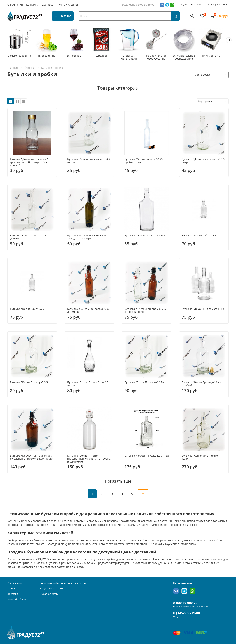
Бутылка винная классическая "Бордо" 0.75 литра (87, 238)
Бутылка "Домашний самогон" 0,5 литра (203, 161)
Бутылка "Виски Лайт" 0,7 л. (28, 310)
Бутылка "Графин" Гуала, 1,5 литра (147, 456)
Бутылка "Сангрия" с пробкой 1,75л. (201, 458)
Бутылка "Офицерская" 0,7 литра (145, 236)
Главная (13, 69)
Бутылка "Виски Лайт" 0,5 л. (199, 236)
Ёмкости (29, 69)
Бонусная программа (52, 589)
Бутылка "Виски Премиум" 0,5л (30, 383)
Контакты (32, 5)
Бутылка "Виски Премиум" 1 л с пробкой (202, 384)
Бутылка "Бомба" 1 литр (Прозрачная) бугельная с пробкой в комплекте (89, 459)
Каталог (63, 16)
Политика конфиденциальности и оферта (63, 583)
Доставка (47, 5)
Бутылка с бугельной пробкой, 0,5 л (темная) (89, 311)
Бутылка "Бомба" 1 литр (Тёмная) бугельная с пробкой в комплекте (31, 458)
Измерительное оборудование (160, 58)
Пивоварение (48, 56)
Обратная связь (49, 594)
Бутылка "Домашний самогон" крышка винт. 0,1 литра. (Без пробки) (29, 163)
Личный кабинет (67, 5)
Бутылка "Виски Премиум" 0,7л (144, 383)
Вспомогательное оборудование (188, 58)
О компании (15, 5)
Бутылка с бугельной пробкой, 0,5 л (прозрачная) (146, 311)
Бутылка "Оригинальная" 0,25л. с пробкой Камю (146, 161)
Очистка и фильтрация (132, 58)
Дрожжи (104, 56)
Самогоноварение (20, 56)
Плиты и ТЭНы (216, 56)
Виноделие (76, 56)
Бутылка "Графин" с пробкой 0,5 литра (88, 384)
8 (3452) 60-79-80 (191, 4)
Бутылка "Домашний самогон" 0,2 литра (89, 161)
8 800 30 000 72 (185, 603)
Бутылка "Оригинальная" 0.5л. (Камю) (29, 238)
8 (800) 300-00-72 (218, 4)
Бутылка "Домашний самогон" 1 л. (204, 310)
